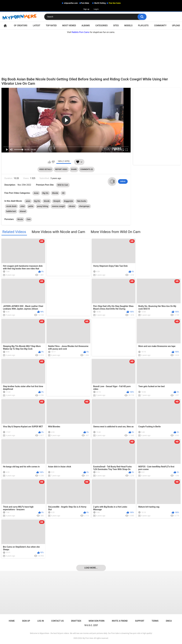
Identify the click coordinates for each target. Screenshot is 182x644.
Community (160, 26)
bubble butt (11, 211)
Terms (155, 621)
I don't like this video (53, 162)
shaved (23, 211)
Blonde (55, 193)
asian (28, 201)
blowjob (57, 201)
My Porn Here (88, 638)
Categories (101, 26)
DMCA (169, 621)
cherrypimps (84, 206)
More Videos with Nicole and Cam (58, 232)
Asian (36, 193)
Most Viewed (69, 26)
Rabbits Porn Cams (81, 32)
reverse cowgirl (58, 206)
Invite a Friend (120, 621)
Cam (29, 219)
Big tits (45, 193)
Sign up (86, 9)
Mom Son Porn (97, 621)
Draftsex (76, 621)
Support (140, 621)
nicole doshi (11, 206)
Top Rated (51, 26)
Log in (96, 9)
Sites (116, 26)
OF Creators (21, 26)
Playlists (143, 26)
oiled (23, 206)
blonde (47, 201)
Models (128, 26)
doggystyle (69, 201)
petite (31, 206)
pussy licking (43, 206)
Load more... (91, 568)
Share (74, 169)
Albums (86, 26)
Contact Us (57, 621)
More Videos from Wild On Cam (116, 232)
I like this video (49, 162)
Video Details (45, 169)
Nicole (20, 219)
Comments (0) (87, 169)
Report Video (61, 169)
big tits (37, 201)
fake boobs (82, 201)
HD (63, 193)
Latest (37, 26)
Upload (176, 26)
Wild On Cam (63, 185)
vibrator (72, 206)
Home (5, 26)
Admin (123, 181)
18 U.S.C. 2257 (91, 625)
